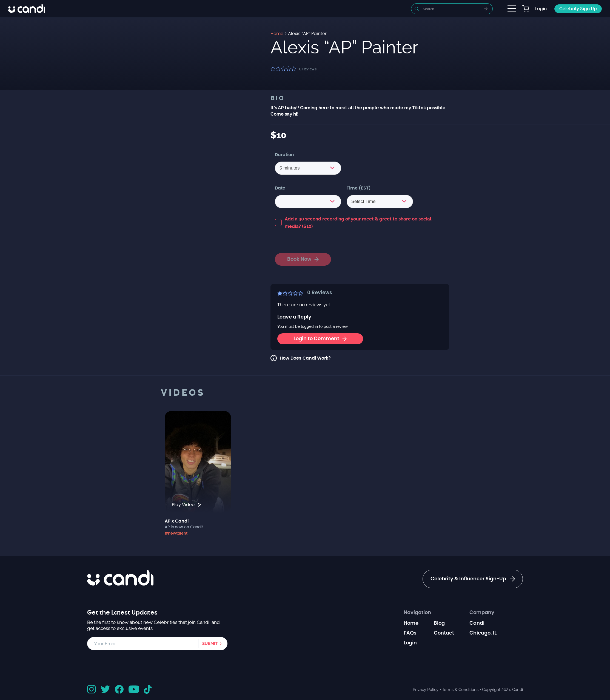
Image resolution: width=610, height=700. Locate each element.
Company (482, 613)
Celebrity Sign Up (578, 9)
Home (411, 623)
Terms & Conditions (460, 690)
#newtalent (176, 533)
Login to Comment (320, 339)
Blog (439, 623)
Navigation (417, 613)
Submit (210, 644)
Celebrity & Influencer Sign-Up (473, 579)
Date (280, 188)
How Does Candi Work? (305, 358)
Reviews (308, 69)
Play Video (186, 505)
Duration (284, 155)
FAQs (410, 633)
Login (541, 9)
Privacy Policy (426, 690)
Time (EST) (359, 188)
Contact (444, 633)
